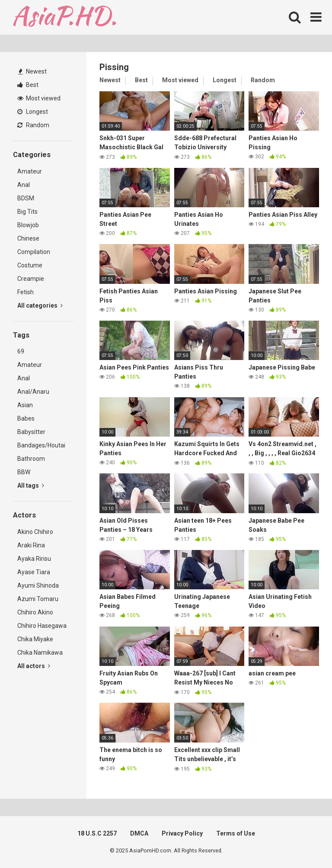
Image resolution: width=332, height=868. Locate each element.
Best (28, 85)
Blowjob (28, 225)
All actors (34, 666)
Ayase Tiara (34, 572)
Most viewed (39, 98)
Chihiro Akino (35, 612)
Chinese (28, 238)
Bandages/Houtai (41, 445)
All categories (40, 305)
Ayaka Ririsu (34, 559)
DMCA (139, 833)
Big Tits (27, 212)
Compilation (34, 252)
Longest (33, 112)
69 (21, 351)
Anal (24, 185)
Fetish (26, 292)
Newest (32, 71)
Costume (30, 265)
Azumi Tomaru (38, 599)
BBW (24, 472)
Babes (26, 418)
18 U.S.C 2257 (97, 833)
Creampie (31, 279)
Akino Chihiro (35, 532)
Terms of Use (236, 833)
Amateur (30, 171)
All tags (31, 485)
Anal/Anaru (33, 392)
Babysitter (31, 432)
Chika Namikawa (40, 653)
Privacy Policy (182, 833)
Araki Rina (31, 545)
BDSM (26, 198)
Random (33, 125)
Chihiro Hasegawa (42, 626)
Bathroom (31, 459)
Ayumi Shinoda (38, 585)
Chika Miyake (35, 639)
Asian (25, 405)
